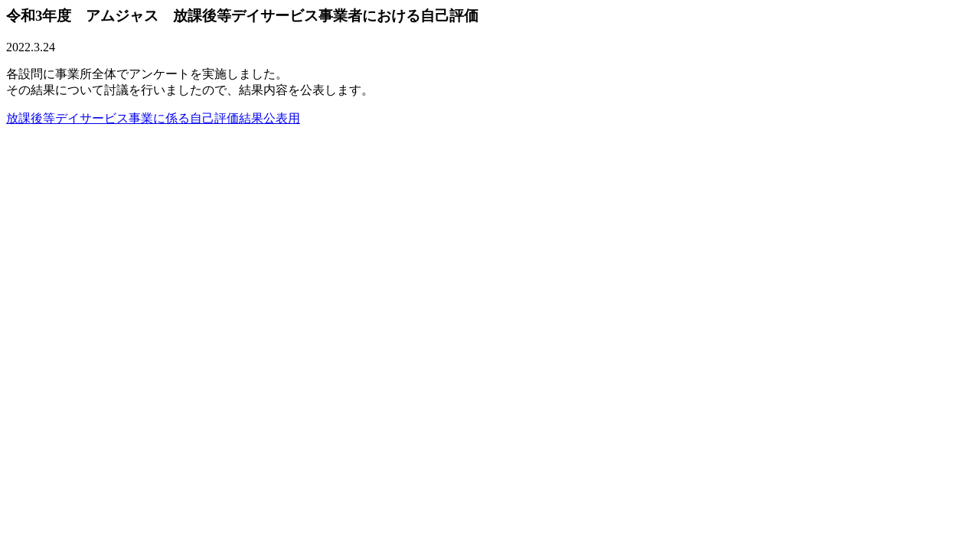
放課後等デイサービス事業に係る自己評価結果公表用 (153, 118)
